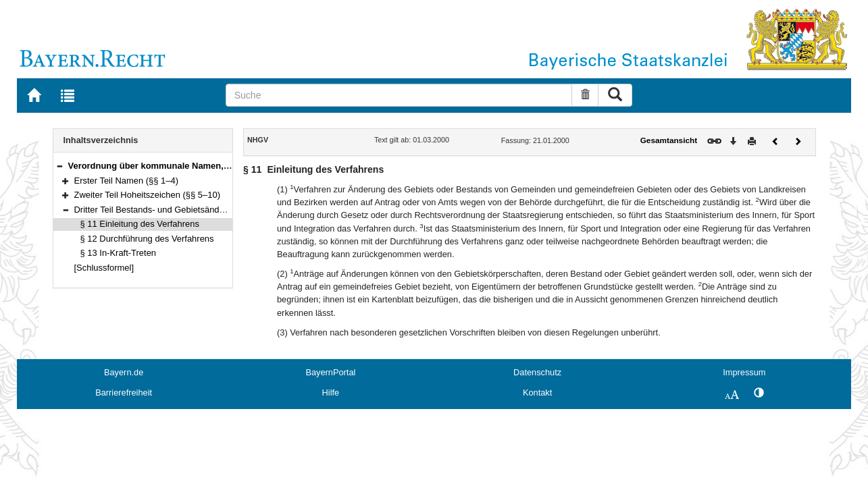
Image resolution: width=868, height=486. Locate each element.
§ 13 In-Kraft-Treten (119, 253)
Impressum (744, 372)
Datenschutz (537, 372)
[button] (59, 166)
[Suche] (399, 95)
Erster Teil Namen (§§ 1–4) (127, 181)
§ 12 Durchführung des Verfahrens (147, 239)
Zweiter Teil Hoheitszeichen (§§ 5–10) (147, 195)
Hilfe (331, 393)
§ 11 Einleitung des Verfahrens (140, 224)
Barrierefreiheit (124, 393)
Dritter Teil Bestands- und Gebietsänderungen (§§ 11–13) (185, 210)
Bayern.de (124, 372)
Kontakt (537, 393)
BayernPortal (330, 372)
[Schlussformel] (104, 268)
